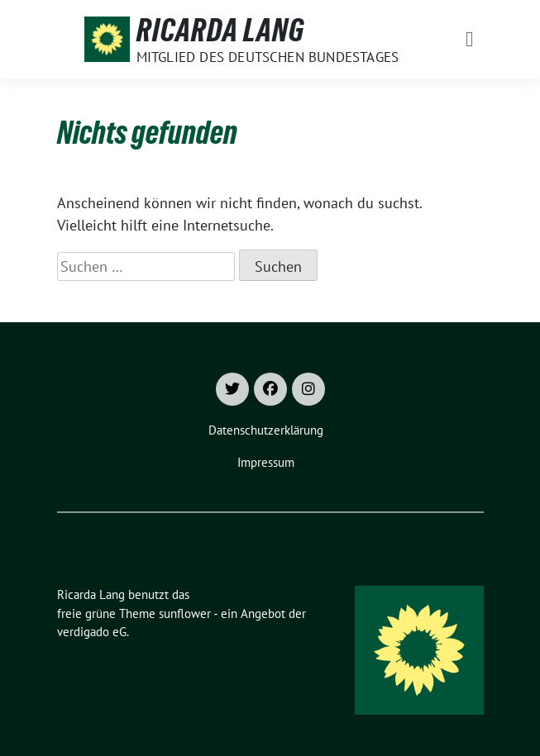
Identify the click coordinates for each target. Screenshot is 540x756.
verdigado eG (92, 632)
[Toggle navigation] (469, 39)
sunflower (185, 613)
